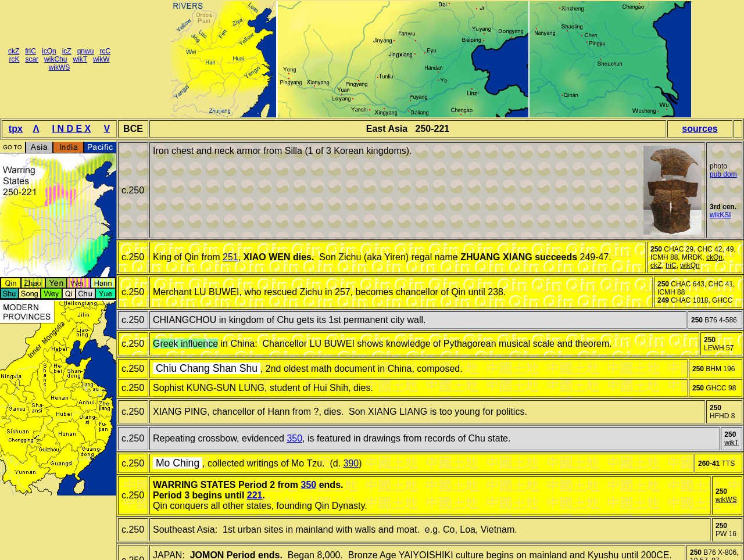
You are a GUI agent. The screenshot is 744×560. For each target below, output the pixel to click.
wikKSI (720, 215)
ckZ (14, 51)
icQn (49, 51)
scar (32, 59)
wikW (101, 59)
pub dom (723, 174)
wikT (80, 59)
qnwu (86, 51)
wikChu (56, 59)
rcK (14, 59)
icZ (67, 51)
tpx (16, 129)
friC (31, 51)
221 (255, 495)
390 (351, 463)
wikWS (60, 67)
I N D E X (72, 129)
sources (700, 129)
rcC (105, 51)
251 (230, 257)
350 (294, 438)
